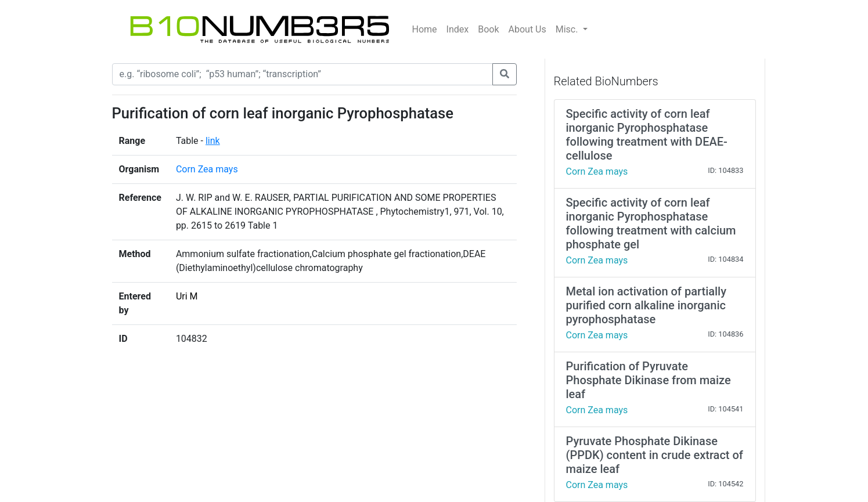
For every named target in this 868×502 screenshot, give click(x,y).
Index (458, 29)
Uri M (187, 296)
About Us (527, 29)
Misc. (568, 29)
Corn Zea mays (207, 169)
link (213, 141)
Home (425, 29)
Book (488, 29)
